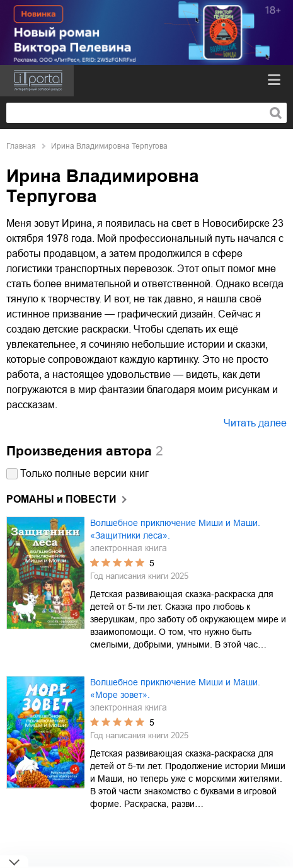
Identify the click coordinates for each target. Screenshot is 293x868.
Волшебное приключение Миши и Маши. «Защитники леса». (175, 529)
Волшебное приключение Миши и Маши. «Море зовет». (175, 688)
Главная (21, 146)
